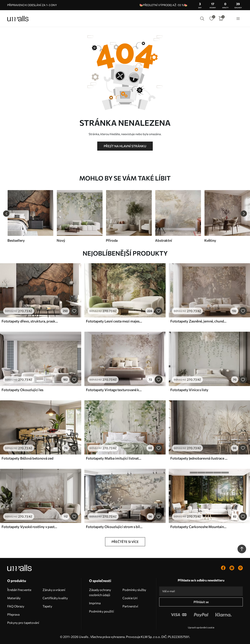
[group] (30, 216)
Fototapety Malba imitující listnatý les (114, 458)
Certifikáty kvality (55, 598)
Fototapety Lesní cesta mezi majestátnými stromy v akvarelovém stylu (114, 321)
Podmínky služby (134, 590)
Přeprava (13, 614)
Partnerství (130, 606)
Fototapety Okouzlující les (22, 390)
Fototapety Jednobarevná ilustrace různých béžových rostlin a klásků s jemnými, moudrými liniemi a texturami (199, 458)
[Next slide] (244, 214)
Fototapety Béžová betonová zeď (27, 458)
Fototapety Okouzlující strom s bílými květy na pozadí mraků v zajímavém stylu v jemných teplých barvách (114, 527)
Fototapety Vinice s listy (189, 390)
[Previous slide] (6, 214)
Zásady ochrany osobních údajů (100, 592)
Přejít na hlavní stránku (125, 146)
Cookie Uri (130, 598)
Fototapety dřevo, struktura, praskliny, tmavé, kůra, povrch (30, 321)
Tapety (47, 606)
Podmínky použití (101, 611)
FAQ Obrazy (16, 606)
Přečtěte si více (125, 542)
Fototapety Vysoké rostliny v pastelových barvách (30, 527)
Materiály (14, 598)
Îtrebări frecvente (19, 590)
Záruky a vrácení (54, 590)
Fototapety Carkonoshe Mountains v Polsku (199, 527)
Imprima (95, 603)
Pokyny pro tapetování (23, 623)
